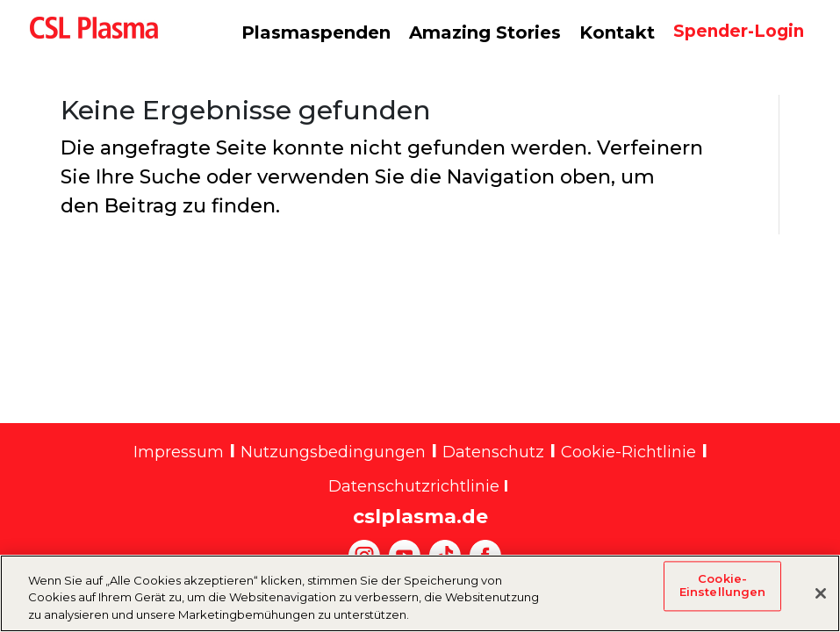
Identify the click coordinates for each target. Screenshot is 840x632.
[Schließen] (821, 602)
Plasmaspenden (316, 32)
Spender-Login (739, 31)
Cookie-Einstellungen (723, 595)
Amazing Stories (485, 32)
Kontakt (617, 32)
